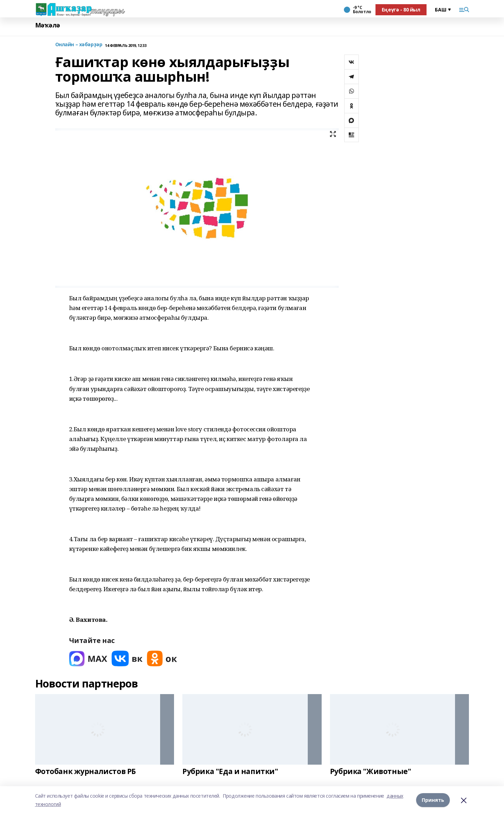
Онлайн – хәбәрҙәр (79, 45)
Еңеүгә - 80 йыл (401, 10)
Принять (433, 800)
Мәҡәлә (48, 25)
